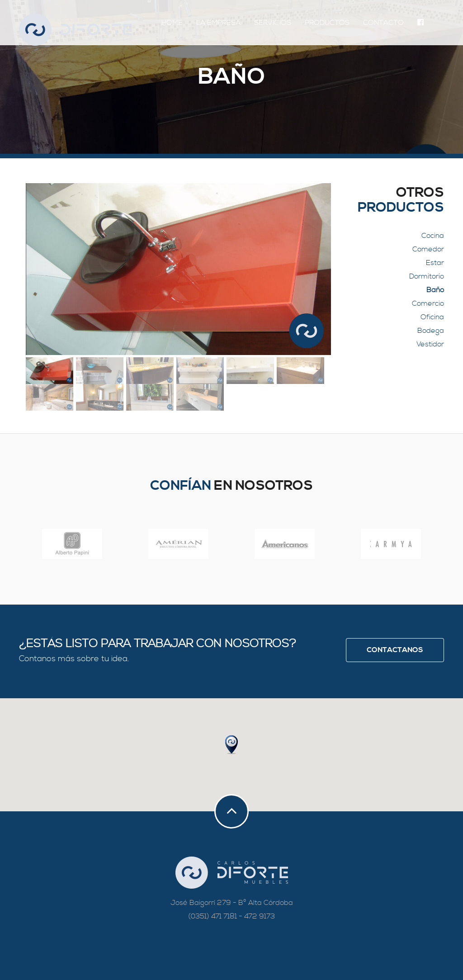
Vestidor (430, 344)
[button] (231, 745)
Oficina (432, 317)
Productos (327, 23)
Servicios (273, 23)
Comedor (428, 249)
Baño (435, 290)
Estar (435, 263)
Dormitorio (427, 276)
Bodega (431, 331)
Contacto (383, 23)
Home (172, 23)
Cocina (433, 236)
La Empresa (218, 23)
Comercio (428, 303)
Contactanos (395, 650)
